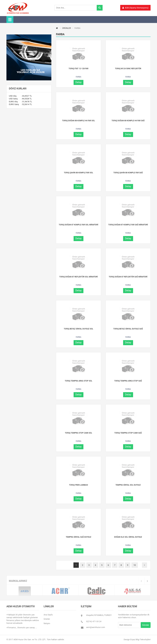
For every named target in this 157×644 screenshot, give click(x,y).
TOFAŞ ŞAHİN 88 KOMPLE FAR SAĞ (128, 173)
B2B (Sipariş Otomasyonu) (135, 8)
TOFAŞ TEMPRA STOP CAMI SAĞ (128, 433)
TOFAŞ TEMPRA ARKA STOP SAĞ (128, 381)
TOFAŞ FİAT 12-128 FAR (79, 69)
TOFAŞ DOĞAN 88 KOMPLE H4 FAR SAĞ (128, 121)
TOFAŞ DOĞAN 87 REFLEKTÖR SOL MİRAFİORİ (79, 277)
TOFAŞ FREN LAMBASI (79, 485)
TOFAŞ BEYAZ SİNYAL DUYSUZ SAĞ (128, 329)
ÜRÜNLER (67, 28)
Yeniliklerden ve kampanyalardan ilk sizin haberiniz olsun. (134, 616)
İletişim (47, 623)
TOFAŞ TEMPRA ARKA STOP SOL (78, 381)
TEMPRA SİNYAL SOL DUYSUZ (128, 485)
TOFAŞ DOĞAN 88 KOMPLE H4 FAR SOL (78, 121)
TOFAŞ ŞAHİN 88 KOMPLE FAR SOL (79, 173)
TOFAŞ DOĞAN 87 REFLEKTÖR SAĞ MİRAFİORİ (128, 277)
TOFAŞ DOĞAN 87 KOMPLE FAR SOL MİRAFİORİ (78, 225)
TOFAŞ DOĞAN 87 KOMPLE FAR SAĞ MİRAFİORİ (128, 225)
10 (135, 565)
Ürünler (47, 619)
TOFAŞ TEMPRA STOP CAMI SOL (78, 433)
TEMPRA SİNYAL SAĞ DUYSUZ (78, 537)
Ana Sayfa (48, 615)
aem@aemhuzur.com (96, 627)
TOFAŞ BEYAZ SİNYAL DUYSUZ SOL (78, 329)
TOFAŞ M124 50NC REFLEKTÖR (128, 69)
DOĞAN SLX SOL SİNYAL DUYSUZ (128, 537)
